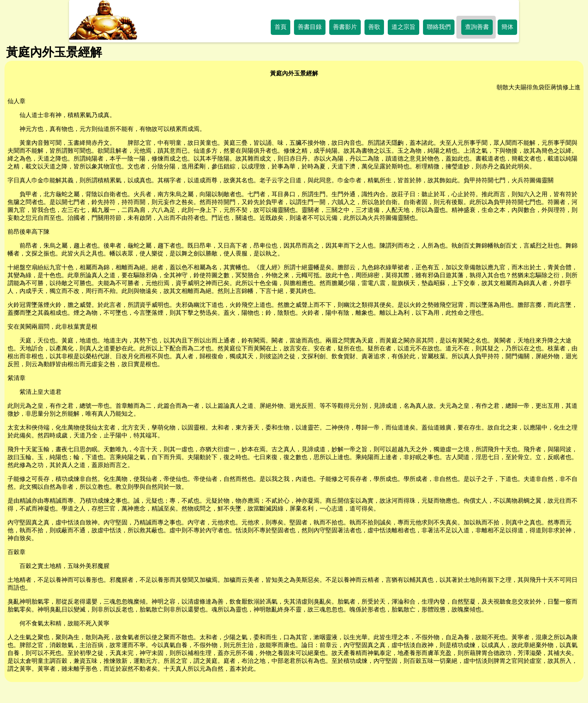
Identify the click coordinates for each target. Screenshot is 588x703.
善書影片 (345, 27)
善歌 (374, 27)
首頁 (280, 27)
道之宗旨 (403, 27)
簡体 (507, 27)
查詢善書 (477, 27)
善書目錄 (310, 27)
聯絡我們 (439, 27)
